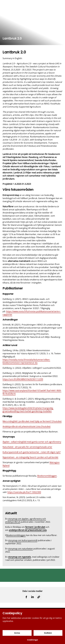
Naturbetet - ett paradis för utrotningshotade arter (27, 447)
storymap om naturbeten (21, 549)
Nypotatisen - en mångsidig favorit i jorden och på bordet (30, 457)
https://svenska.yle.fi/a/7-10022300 (24, 492)
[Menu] (61, 4)
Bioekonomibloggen (47, 476)
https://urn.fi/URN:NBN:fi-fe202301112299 (23, 379)
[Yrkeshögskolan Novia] (10, 4)
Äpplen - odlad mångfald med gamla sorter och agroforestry (32, 442)
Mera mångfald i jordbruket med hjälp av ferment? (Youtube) (32, 421)
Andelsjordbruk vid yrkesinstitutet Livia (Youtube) (27, 426)
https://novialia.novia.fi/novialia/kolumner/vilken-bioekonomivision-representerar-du (26, 361)
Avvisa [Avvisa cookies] (17, 633)
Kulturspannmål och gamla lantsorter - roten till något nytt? (32, 452)
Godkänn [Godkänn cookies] (48, 633)
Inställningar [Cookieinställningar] (33, 640)
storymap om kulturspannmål (23, 540)
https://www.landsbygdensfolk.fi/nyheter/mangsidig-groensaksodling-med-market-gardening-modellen (28, 410)
